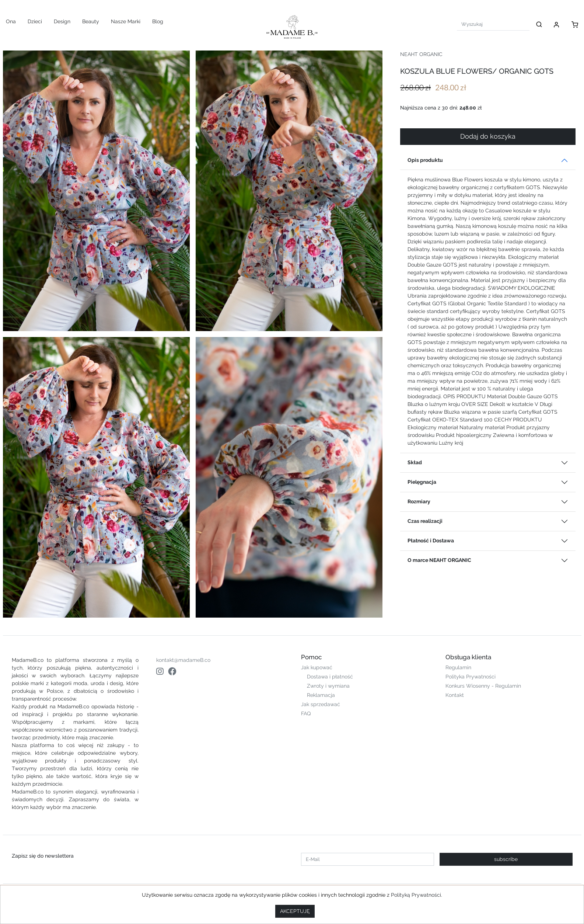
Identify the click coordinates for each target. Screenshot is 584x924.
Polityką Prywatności (416, 895)
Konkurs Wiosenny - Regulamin (483, 686)
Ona (11, 21)
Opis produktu (425, 160)
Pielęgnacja (422, 482)
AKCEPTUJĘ (295, 911)
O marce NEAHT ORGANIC (439, 560)
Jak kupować (317, 667)
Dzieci (35, 21)
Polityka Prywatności (471, 677)
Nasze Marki (126, 21)
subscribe (506, 859)
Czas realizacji (425, 521)
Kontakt (455, 695)
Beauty (91, 21)
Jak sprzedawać (321, 704)
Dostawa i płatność (330, 677)
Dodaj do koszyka (488, 136)
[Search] (493, 24)
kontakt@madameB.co (183, 660)
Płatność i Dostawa (431, 541)
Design (62, 21)
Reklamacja (321, 695)
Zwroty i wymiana (328, 686)
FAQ (306, 713)
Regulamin (458, 667)
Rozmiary (419, 501)
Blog (158, 21)
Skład (415, 462)
